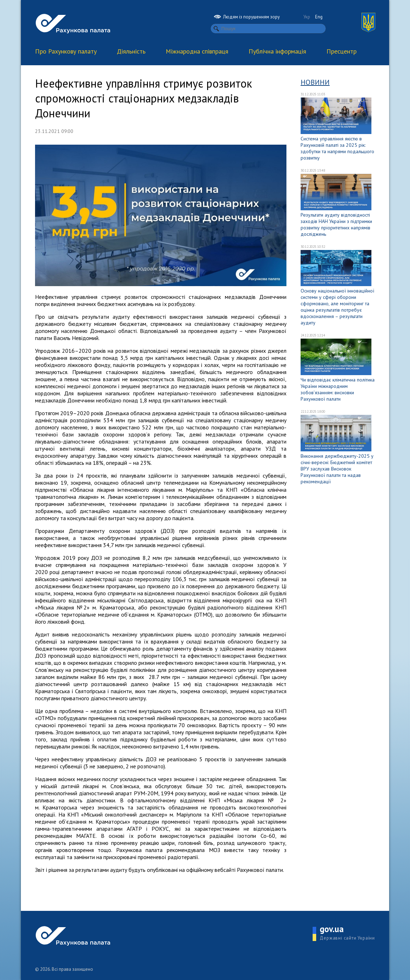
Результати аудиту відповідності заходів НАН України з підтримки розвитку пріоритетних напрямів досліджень (336, 224)
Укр (307, 17)
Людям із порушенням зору (247, 17)
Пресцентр (341, 51)
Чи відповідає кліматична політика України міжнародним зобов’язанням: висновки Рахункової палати (338, 389)
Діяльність (131, 51)
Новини (315, 82)
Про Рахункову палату (66, 51)
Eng (319, 17)
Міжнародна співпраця (197, 51)
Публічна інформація (277, 51)
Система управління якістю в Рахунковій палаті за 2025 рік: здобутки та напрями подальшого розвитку (337, 148)
